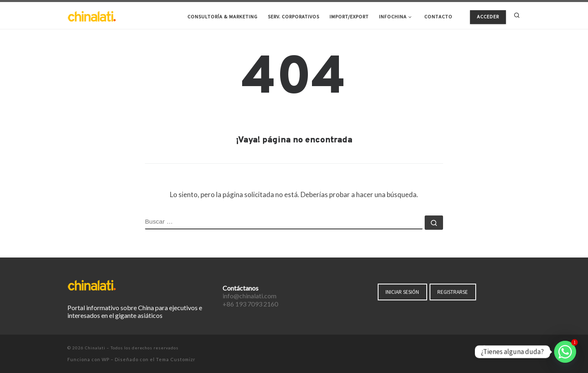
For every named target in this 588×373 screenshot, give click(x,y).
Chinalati (95, 348)
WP (106, 359)
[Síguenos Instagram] (507, 349)
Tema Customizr (176, 359)
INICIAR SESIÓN (402, 292)
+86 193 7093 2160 (250, 304)
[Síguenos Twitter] (495, 349)
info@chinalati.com (249, 296)
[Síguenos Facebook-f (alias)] (484, 349)
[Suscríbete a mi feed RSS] (518, 349)
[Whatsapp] (565, 352)
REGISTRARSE (453, 292)
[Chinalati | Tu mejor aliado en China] (92, 15)
